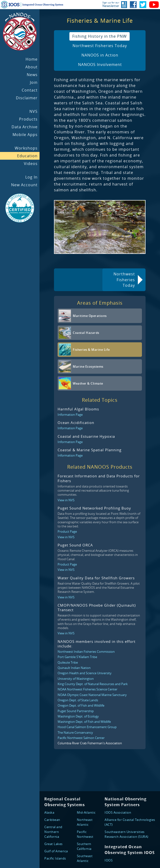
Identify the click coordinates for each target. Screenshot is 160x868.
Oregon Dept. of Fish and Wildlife (81, 705)
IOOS (109, 860)
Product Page (67, 531)
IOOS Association (118, 812)
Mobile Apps (25, 135)
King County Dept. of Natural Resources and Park (93, 684)
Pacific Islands (55, 858)
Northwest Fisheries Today (100, 46)
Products (28, 119)
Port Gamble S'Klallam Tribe (77, 657)
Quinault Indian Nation (74, 668)
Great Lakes (53, 844)
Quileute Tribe (68, 662)
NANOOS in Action (100, 55)
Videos (31, 164)
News (32, 75)
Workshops (26, 148)
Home (32, 59)
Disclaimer (27, 98)
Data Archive (25, 127)
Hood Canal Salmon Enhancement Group (87, 727)
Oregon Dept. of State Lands (78, 700)
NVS (33, 111)
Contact (30, 90)
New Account (24, 185)
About (31, 67)
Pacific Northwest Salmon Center (81, 738)
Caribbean (52, 820)
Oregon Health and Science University (85, 673)
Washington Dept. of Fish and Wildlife (84, 722)
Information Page (70, 415)
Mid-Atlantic (86, 812)
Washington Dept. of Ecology (78, 716)
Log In (31, 177)
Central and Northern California (53, 832)
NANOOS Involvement (100, 65)
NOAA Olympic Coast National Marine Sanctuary (92, 695)
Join (34, 82)
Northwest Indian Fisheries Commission (86, 652)
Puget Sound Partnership (76, 711)
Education (27, 156)
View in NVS (66, 500)
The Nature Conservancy (75, 732)
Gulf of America (56, 851)
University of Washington (76, 679)
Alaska (49, 812)
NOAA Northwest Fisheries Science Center (87, 689)
